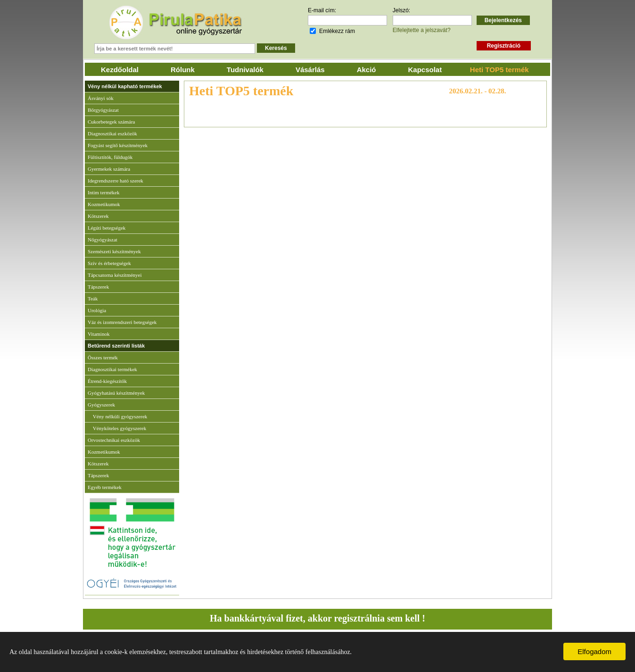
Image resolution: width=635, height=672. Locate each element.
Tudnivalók (245, 70)
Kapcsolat (425, 70)
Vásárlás (310, 70)
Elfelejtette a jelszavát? (422, 30)
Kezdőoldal (120, 70)
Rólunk (183, 70)
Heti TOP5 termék (499, 70)
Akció (367, 70)
